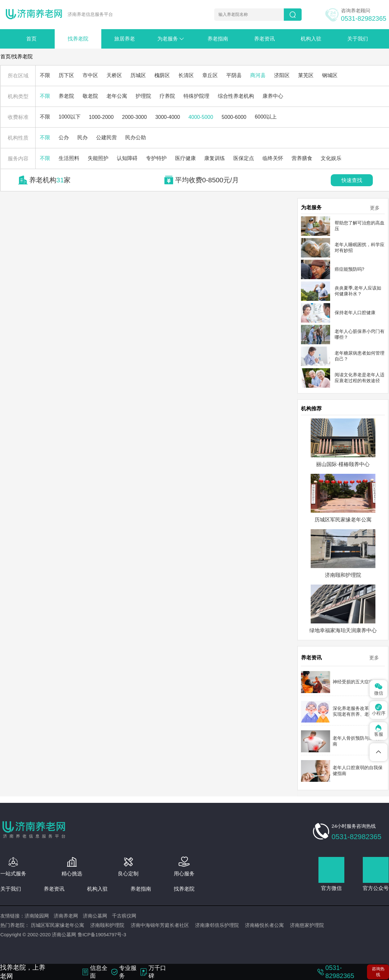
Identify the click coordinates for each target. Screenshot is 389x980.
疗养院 (167, 96)
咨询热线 (378, 972)
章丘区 (210, 75)
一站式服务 (13, 874)
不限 (45, 75)
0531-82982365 (364, 18)
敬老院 (90, 96)
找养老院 (78, 39)
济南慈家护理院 (307, 925)
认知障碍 (127, 158)
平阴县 (234, 75)
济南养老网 (66, 916)
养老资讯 (264, 39)
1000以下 (70, 117)
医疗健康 (185, 158)
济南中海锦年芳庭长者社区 (160, 925)
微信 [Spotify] (379, 689)
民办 (83, 137)
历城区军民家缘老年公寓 (57, 925)
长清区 (186, 75)
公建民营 (106, 137)
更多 (375, 208)
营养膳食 (302, 158)
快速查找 (352, 180)
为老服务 (174, 39)
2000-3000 (134, 117)
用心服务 (184, 874)
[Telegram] (378, 752)
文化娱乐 (331, 158)
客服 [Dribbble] (379, 731)
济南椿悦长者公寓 (264, 925)
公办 (64, 137)
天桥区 (114, 75)
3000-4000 (168, 117)
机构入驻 (311, 39)
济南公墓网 (95, 916)
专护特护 (156, 158)
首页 (31, 39)
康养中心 (273, 96)
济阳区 (282, 75)
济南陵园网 (37, 916)
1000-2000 (101, 117)
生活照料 (69, 158)
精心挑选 (72, 874)
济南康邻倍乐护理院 (217, 925)
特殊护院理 (196, 96)
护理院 (143, 96)
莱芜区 (306, 75)
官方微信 (331, 888)
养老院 (66, 96)
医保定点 (244, 158)
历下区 (66, 75)
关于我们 (358, 39)
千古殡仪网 (124, 916)
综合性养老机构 (236, 96)
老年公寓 (117, 96)
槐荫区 (162, 75)
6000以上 (266, 117)
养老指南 (218, 39)
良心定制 (128, 874)
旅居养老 (125, 39)
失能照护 (98, 158)
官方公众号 (376, 888)
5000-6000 (234, 117)
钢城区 (330, 75)
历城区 (138, 75)
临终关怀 (273, 158)
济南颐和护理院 (107, 925)
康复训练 (215, 158)
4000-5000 (201, 117)
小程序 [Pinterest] (379, 710)
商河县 (258, 75)
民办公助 (136, 137)
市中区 (90, 75)
